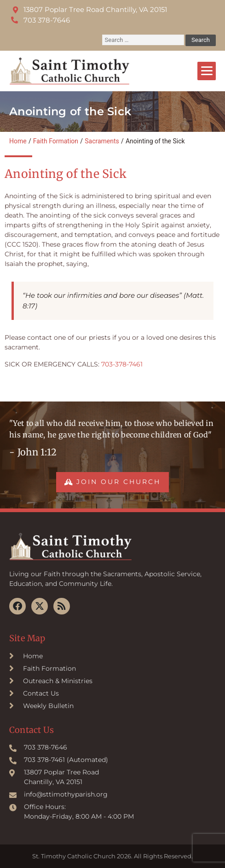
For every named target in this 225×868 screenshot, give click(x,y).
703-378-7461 (122, 364)
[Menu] (207, 71)
